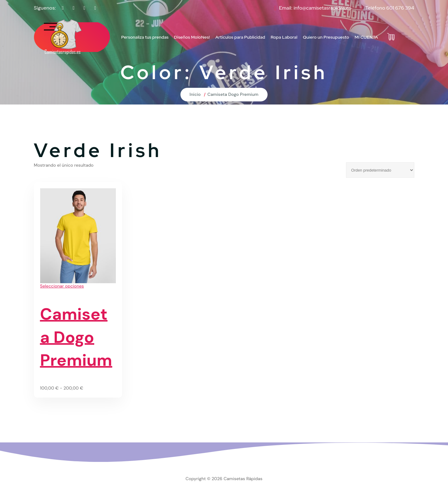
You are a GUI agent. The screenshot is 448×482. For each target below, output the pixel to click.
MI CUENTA (366, 37)
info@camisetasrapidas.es (322, 8)
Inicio (195, 94)
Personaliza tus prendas (145, 37)
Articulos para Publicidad (240, 37)
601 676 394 (400, 8)
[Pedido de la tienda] (380, 170)
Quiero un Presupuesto (326, 37)
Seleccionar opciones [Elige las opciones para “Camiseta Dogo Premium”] (62, 286)
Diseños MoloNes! (192, 37)
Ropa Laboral (284, 37)
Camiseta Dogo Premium (233, 94)
